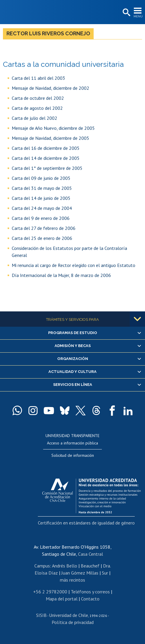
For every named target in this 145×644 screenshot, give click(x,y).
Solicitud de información (73, 455)
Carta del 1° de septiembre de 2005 (47, 168)
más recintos (72, 580)
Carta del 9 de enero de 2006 (41, 218)
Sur (105, 573)
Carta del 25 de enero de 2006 (42, 238)
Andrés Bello (65, 566)
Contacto (90, 599)
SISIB (41, 615)
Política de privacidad (73, 622)
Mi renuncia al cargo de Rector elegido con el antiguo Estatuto (74, 265)
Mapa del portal (62, 599)
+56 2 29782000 (50, 592)
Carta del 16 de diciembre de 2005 (46, 148)
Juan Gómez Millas (80, 573)
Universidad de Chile (69, 615)
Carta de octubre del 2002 (38, 98)
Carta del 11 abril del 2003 (38, 78)
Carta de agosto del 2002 (37, 108)
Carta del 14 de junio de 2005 (41, 198)
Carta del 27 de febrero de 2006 (44, 228)
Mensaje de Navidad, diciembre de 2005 (50, 138)
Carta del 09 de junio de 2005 (41, 178)
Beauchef (90, 566)
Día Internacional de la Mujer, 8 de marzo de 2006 (61, 275)
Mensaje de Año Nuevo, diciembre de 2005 (53, 128)
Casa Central (91, 554)
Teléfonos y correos (90, 592)
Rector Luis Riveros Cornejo (48, 33)
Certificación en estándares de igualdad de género (86, 523)
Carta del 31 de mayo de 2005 (42, 188)
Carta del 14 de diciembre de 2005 (46, 158)
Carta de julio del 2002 (34, 118)
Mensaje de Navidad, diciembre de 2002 (50, 88)
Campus (42, 566)
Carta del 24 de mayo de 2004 (42, 208)
